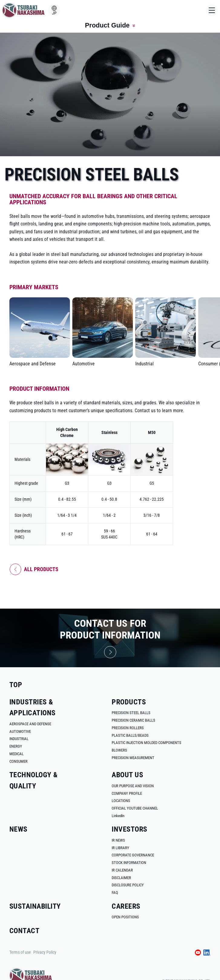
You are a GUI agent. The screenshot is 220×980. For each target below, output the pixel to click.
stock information (129, 863)
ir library (120, 848)
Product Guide (110, 25)
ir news (118, 840)
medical (16, 754)
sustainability (35, 906)
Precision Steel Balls (131, 713)
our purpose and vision (133, 786)
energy (16, 746)
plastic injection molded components (146, 743)
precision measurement (133, 758)
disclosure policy (128, 885)
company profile (127, 793)
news (18, 829)
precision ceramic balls (133, 720)
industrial (19, 739)
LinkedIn (118, 816)
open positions (125, 917)
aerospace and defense (30, 724)
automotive (20, 731)
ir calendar (122, 870)
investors (129, 829)
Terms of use (20, 952)
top (16, 685)
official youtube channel (135, 808)
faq (115, 893)
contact (24, 931)
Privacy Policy (45, 952)
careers (126, 906)
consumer (18, 761)
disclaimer (121, 878)
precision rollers (128, 728)
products (129, 702)
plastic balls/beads (130, 735)
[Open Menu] (212, 10)
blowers (119, 750)
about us (127, 775)
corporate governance (133, 855)
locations (121, 801)
